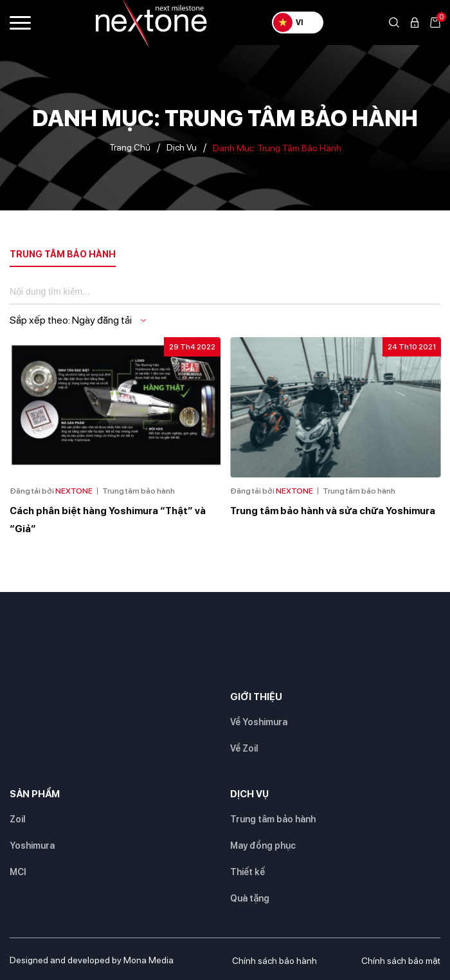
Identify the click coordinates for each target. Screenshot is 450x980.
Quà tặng (250, 898)
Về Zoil (244, 748)
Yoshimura (32, 846)
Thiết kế (248, 872)
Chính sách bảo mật (401, 961)
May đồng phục (263, 846)
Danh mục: (277, 148)
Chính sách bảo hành (274, 961)
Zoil (17, 819)
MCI (18, 872)
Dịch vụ (182, 147)
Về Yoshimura (259, 722)
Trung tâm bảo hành (273, 819)
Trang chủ (130, 147)
